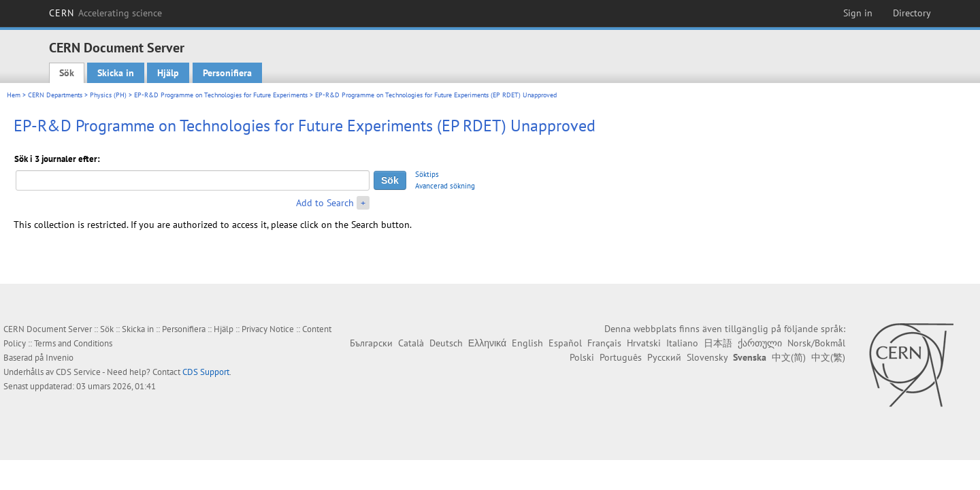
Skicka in (116, 73)
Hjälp (168, 73)
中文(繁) (828, 357)
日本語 (718, 343)
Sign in (858, 13)
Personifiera (227, 73)
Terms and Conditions (73, 343)
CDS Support (206, 372)
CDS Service (78, 372)
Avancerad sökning (445, 186)
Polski (582, 357)
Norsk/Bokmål (816, 343)
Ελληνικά (487, 343)
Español (565, 343)
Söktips (427, 174)
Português (621, 357)
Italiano (682, 343)
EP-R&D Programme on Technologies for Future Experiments (221, 95)
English (527, 343)
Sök (67, 73)
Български (371, 343)
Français (604, 343)
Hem (14, 95)
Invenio (60, 358)
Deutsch (446, 343)
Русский (664, 357)
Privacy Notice (268, 329)
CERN (105, 13)
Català (411, 343)
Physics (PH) (108, 95)
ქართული (760, 343)
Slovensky (707, 357)
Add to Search (325, 203)
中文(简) (789, 357)
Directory (912, 13)
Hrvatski (644, 343)
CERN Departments (55, 95)
